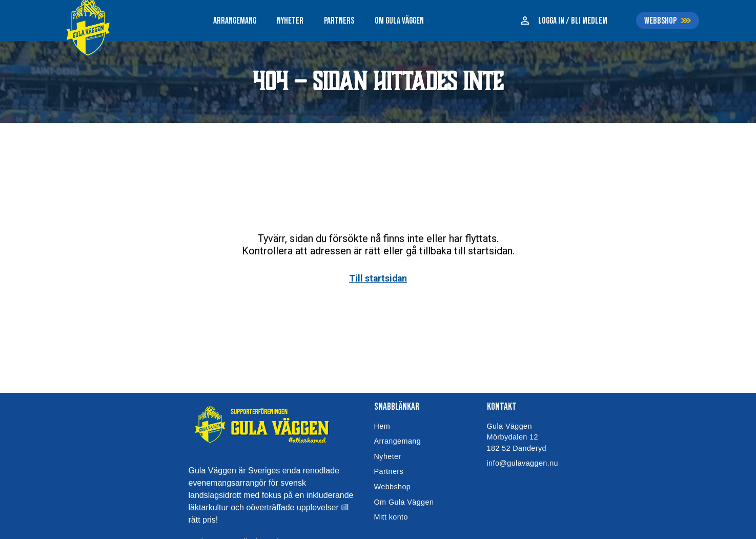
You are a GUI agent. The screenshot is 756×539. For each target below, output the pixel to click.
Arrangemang (398, 441)
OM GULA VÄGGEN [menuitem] (399, 21)
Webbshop (393, 487)
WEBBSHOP (660, 21)
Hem (382, 426)
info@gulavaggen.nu (523, 463)
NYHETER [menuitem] (290, 21)
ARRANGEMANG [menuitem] (235, 21)
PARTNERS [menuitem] (339, 21)
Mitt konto (391, 517)
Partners (389, 471)
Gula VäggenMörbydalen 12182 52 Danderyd (517, 437)
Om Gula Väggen (404, 502)
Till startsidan (378, 278)
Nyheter (388, 456)
